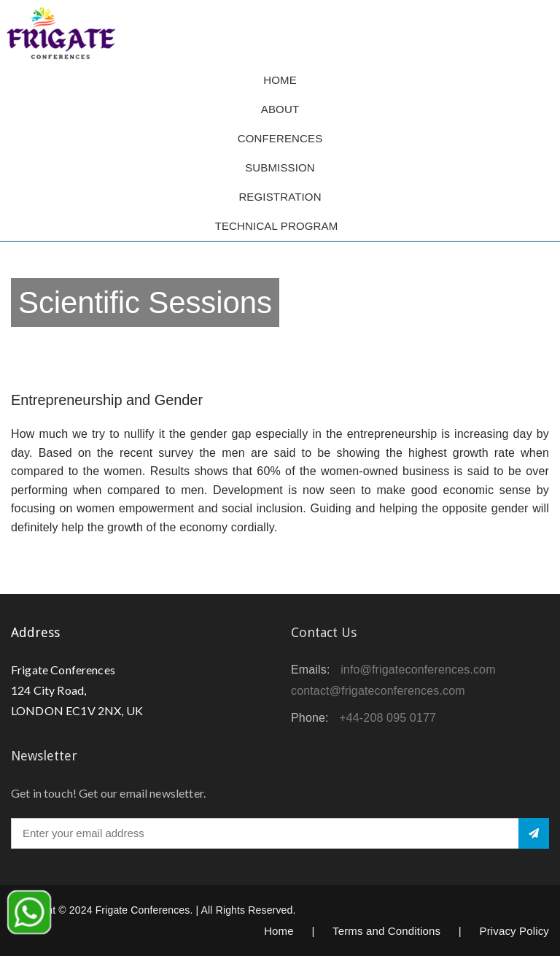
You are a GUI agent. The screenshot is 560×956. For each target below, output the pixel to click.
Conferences (280, 138)
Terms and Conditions (386, 931)
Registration (280, 197)
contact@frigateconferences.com (378, 691)
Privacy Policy (514, 931)
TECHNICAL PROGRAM (280, 226)
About (280, 109)
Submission (280, 167)
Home (280, 80)
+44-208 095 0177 (388, 718)
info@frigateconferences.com (418, 670)
